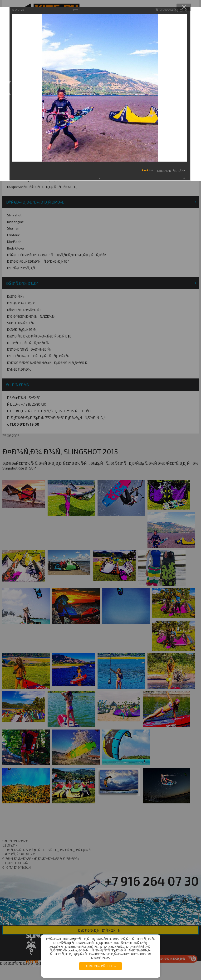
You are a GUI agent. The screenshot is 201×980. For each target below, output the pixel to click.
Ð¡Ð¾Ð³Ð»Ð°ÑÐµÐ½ (100, 966)
